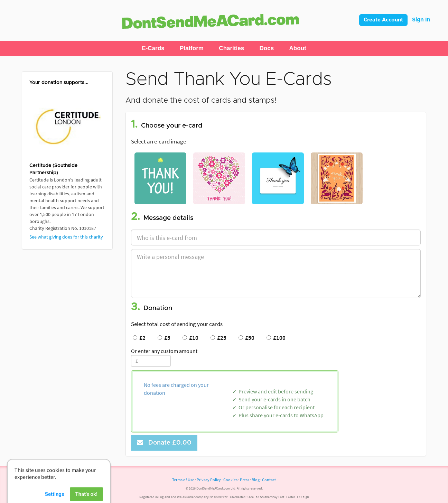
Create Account (383, 20)
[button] (153, 48)
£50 (246, 338)
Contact (269, 480)
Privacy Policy (209, 480)
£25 (218, 338)
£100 (276, 338)
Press (245, 480)
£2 (139, 338)
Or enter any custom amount (164, 351)
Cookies (230, 480)
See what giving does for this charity (66, 237)
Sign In (421, 20)
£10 (190, 338)
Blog (256, 480)
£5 (164, 338)
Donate (164, 443)
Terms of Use (183, 480)
